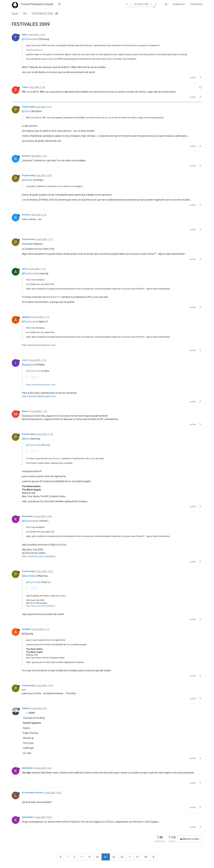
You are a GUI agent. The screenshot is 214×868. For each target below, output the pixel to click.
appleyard (26, 317)
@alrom (26, 439)
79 (89, 857)
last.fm (56, 297)
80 (97, 857)
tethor (25, 35)
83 (122, 857)
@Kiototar (27, 180)
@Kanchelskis (29, 576)
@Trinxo (26, 111)
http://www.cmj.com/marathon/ (39, 556)
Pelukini (26, 708)
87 (138, 857)
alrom (25, 269)
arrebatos (26, 629)
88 (146, 857)
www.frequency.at (34, 50)
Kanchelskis (28, 516)
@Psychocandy (30, 39)
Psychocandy (28, 107)
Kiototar (26, 156)
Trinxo (25, 87)
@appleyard (28, 365)
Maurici (25, 411)
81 (106, 857)
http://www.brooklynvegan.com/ (39, 396)
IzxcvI (25, 360)
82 (114, 857)
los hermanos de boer (32, 793)
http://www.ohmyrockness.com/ (39, 345)
